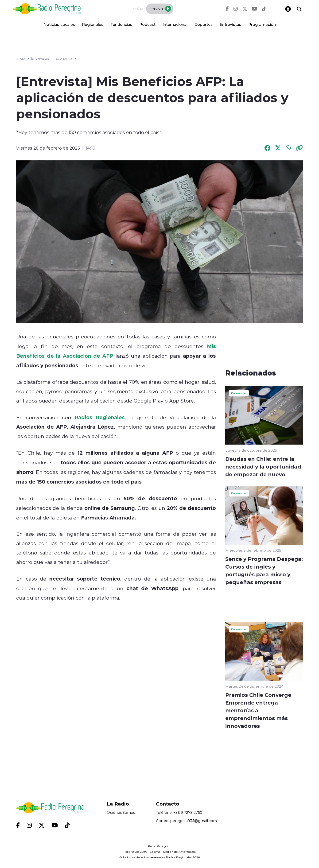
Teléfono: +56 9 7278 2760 (179, 812)
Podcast (147, 24)
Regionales (93, 24)
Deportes (204, 24)
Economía (64, 58)
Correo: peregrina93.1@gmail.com (186, 821)
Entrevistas (230, 24)
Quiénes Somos (121, 812)
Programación (262, 24)
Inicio (21, 58)
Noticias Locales (59, 24)
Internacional (175, 24)
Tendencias (121, 24)
